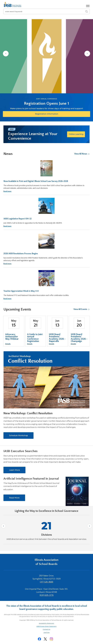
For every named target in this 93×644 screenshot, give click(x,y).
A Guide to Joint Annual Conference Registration (35, 338)
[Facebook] (39, 639)
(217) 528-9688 (46, 582)
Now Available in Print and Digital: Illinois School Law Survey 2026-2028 (36, 181)
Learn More (14, 470)
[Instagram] (51, 639)
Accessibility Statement (46, 623)
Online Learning (76, 134)
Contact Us (47, 629)
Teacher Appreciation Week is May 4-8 (21, 291)
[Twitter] (45, 639)
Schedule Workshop (18, 436)
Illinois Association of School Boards (47, 562)
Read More (14, 498)
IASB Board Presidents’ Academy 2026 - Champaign (79, 338)
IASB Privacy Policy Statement (46, 626)
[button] (88, 6)
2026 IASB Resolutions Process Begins (21, 254)
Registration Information (52, 115)
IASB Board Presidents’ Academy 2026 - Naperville (57, 338)
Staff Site (49, 632)
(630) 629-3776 (47, 595)
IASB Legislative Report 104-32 (17, 219)
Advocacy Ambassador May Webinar (12, 337)
